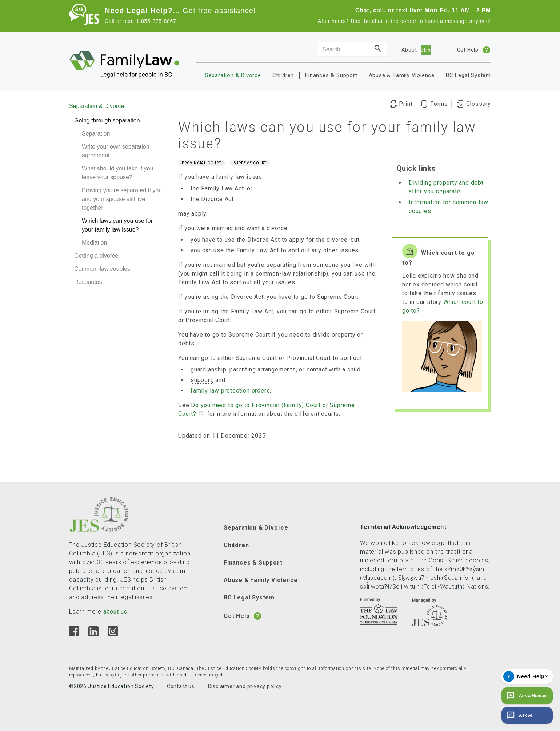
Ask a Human (526, 696)
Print (406, 104)
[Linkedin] (93, 634)
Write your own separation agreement (116, 151)
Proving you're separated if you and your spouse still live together (122, 199)
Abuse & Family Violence (402, 75)
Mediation (94, 243)
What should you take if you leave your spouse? (118, 173)
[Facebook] (74, 634)
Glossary (479, 104)
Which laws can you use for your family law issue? (117, 225)
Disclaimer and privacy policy (245, 686)
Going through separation (107, 121)
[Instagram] (113, 634)
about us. (116, 612)
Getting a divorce (96, 256)
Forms (439, 104)
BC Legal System (468, 75)
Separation (96, 134)
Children (283, 75)
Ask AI (519, 715)
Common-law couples (102, 269)
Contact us (181, 686)
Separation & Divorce (233, 75)
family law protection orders (230, 391)
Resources (88, 282)
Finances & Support (331, 75)
